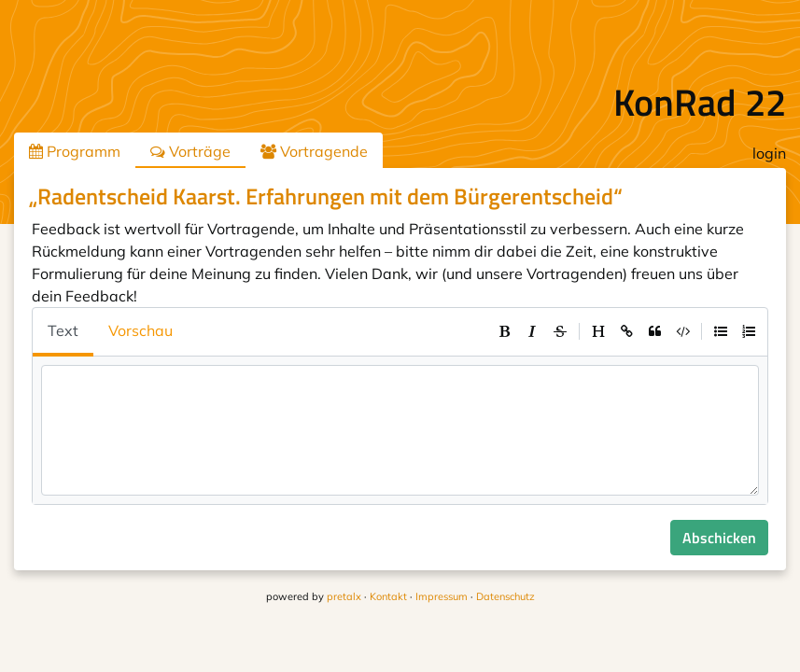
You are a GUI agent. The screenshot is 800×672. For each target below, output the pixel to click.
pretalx (344, 596)
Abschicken (719, 538)
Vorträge (190, 151)
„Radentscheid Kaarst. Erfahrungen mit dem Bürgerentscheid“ (326, 196)
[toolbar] (626, 331)
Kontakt (388, 596)
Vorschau (140, 330)
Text (63, 330)
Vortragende (314, 151)
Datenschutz (505, 596)
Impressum (442, 596)
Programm (75, 151)
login (769, 153)
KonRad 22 (700, 102)
